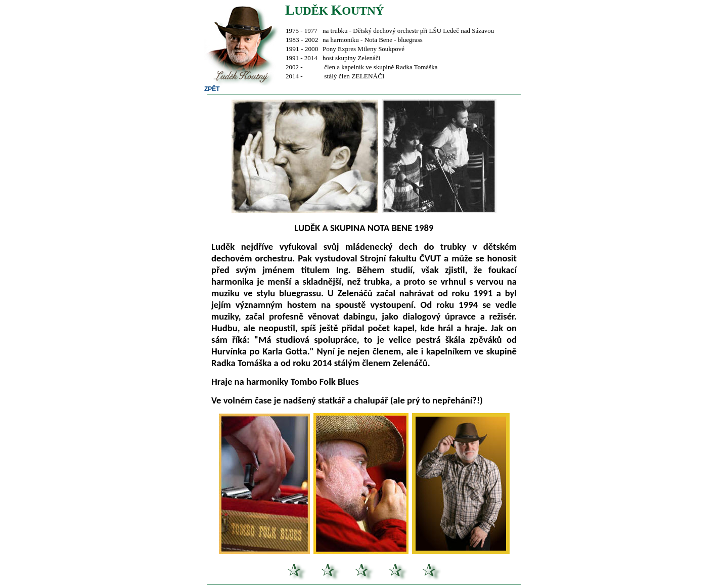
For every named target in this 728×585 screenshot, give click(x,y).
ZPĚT (212, 89)
